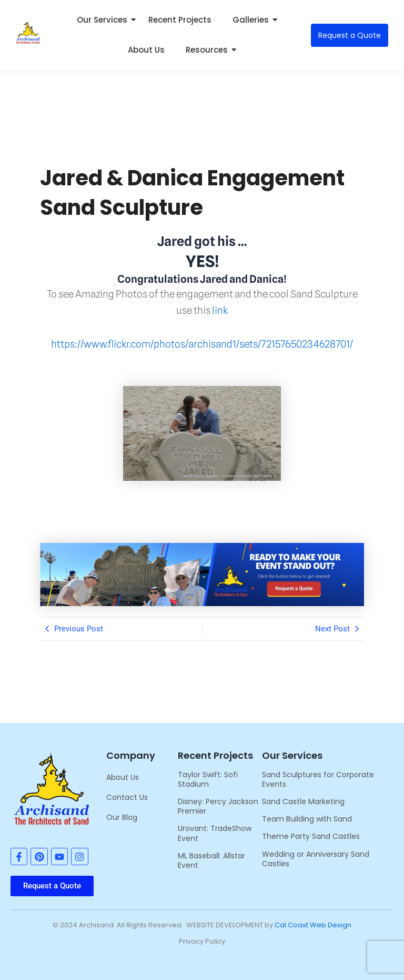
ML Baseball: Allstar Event (211, 860)
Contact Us (127, 797)
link (220, 310)
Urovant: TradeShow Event (215, 833)
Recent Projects (180, 20)
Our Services (105, 20)
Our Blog (122, 817)
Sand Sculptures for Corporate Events (318, 779)
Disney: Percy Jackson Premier (218, 806)
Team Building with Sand (307, 819)
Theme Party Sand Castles (311, 836)
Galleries (253, 20)
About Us (146, 50)
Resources (209, 50)
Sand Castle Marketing (303, 801)
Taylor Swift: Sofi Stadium (208, 779)
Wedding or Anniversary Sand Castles (316, 859)
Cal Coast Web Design (313, 925)
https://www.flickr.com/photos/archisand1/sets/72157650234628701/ (202, 344)
